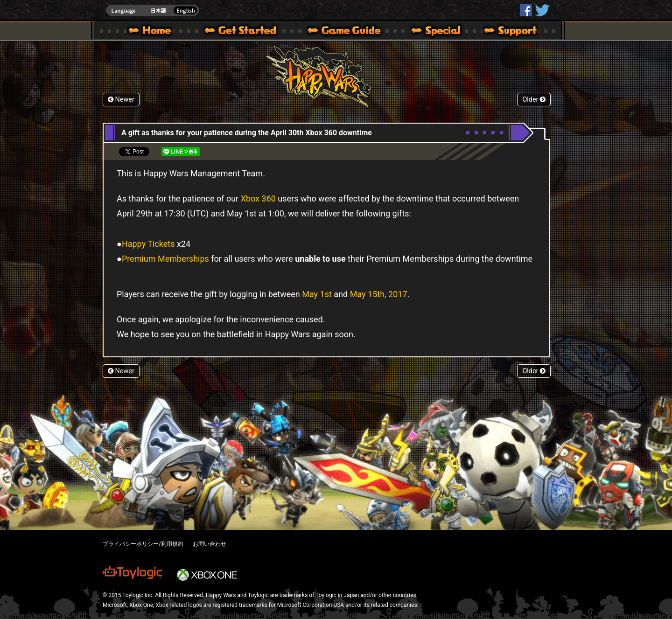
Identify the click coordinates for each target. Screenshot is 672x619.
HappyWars (526, 10)
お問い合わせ (210, 544)
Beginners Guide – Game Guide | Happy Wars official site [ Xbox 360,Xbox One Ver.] (351, 32)
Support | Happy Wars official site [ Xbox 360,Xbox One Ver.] (503, 32)
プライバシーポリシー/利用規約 (143, 544)
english (153, 10)
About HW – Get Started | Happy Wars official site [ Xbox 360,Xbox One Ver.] (248, 32)
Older (534, 100)
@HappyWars (542, 10)
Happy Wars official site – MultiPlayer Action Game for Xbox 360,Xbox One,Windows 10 (152, 32)
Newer (121, 100)
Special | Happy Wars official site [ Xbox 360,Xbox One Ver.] (433, 32)
